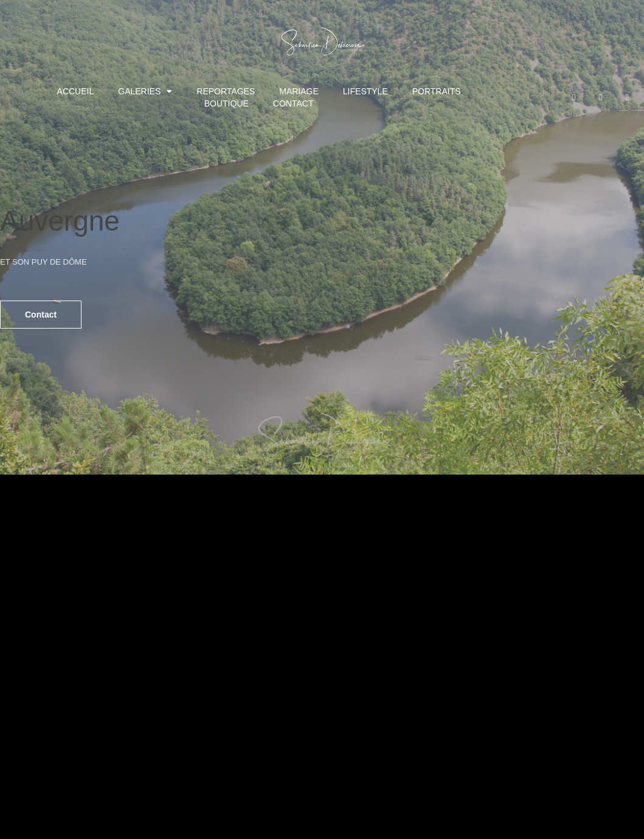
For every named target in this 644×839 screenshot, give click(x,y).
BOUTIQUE (227, 103)
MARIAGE (299, 91)
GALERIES (145, 91)
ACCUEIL (76, 91)
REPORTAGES (226, 91)
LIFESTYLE (365, 91)
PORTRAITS (437, 91)
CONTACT (293, 103)
